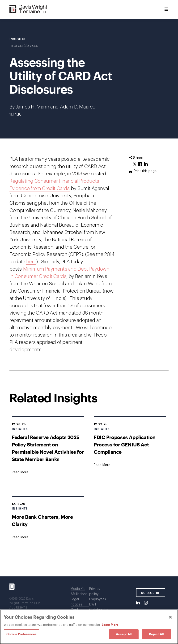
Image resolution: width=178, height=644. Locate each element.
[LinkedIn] (138, 603)
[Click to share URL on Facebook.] (140, 164)
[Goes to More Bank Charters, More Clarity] (20, 537)
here (31, 262)
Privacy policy (95, 592)
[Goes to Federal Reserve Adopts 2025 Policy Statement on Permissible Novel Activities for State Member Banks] (20, 472)
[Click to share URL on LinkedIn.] (146, 164)
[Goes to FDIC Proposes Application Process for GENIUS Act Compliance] (102, 465)
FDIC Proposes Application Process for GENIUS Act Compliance (125, 444)
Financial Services (24, 46)
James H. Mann (33, 107)
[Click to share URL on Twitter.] (135, 164)
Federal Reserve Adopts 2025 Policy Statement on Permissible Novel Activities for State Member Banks (48, 448)
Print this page (145, 171)
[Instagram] (146, 603)
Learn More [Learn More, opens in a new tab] (110, 625)
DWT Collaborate (98, 607)
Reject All (156, 634)
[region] (89, 627)
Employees (98, 599)
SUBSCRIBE (151, 593)
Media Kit (78, 589)
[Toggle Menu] (166, 9)
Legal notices (76, 602)
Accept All (124, 634)
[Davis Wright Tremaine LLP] (28, 9)
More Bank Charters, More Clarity (42, 520)
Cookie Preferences (21, 634)
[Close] (170, 617)
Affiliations (79, 594)
